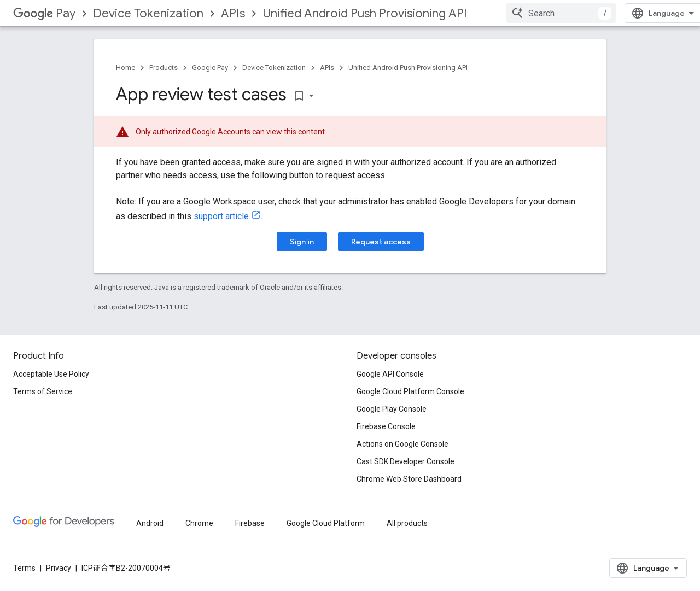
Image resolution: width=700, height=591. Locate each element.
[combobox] (561, 13)
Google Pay (210, 68)
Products (164, 68)
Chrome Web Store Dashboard (409, 479)
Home (126, 68)
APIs (233, 13)
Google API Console (390, 374)
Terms (24, 568)
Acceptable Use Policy (51, 374)
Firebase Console (386, 426)
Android (150, 523)
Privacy (59, 568)
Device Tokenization (148, 13)
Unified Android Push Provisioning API (365, 13)
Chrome (199, 523)
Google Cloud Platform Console (410, 391)
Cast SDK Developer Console (406, 461)
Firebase (250, 523)
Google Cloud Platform (326, 523)
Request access (381, 242)
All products (407, 523)
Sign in (302, 242)
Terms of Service (43, 391)
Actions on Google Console (402, 444)
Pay (44, 13)
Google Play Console (392, 409)
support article (221, 216)
